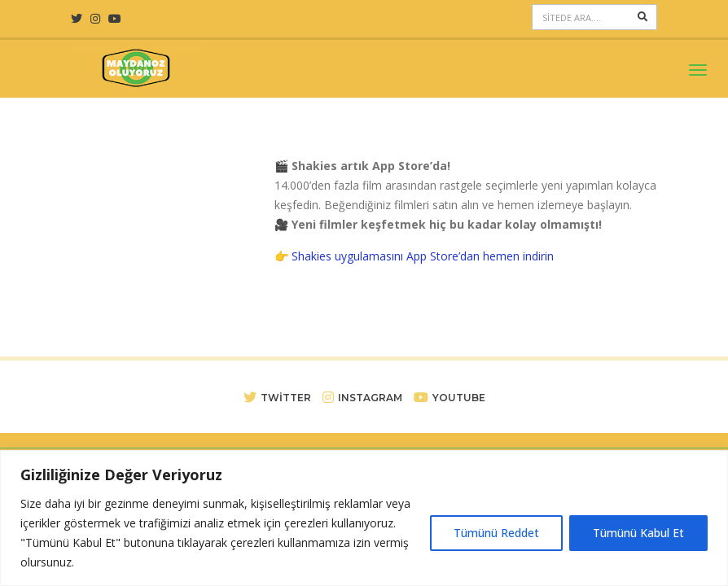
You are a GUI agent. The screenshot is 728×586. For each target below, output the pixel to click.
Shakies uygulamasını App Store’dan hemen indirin (423, 256)
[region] (364, 518)
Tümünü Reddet (496, 533)
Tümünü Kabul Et (638, 533)
